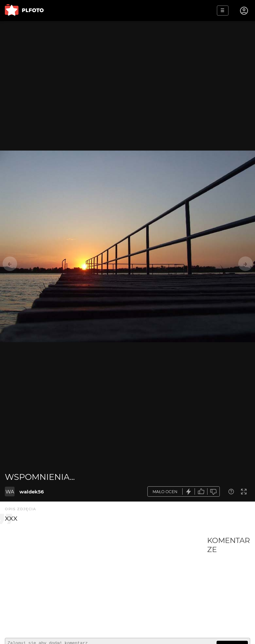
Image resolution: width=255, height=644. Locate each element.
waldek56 (32, 492)
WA (10, 492)
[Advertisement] (106, 584)
